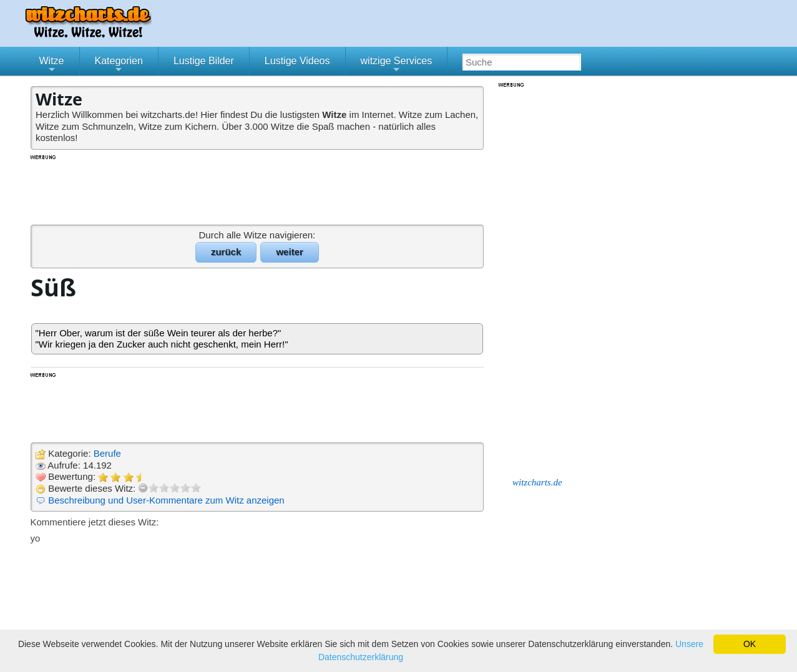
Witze (52, 66)
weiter (289, 252)
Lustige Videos (297, 61)
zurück (226, 252)
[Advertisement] (258, 189)
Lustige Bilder (204, 61)
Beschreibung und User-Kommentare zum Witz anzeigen (166, 500)
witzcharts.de (537, 482)
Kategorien (119, 66)
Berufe (107, 453)
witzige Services (397, 66)
